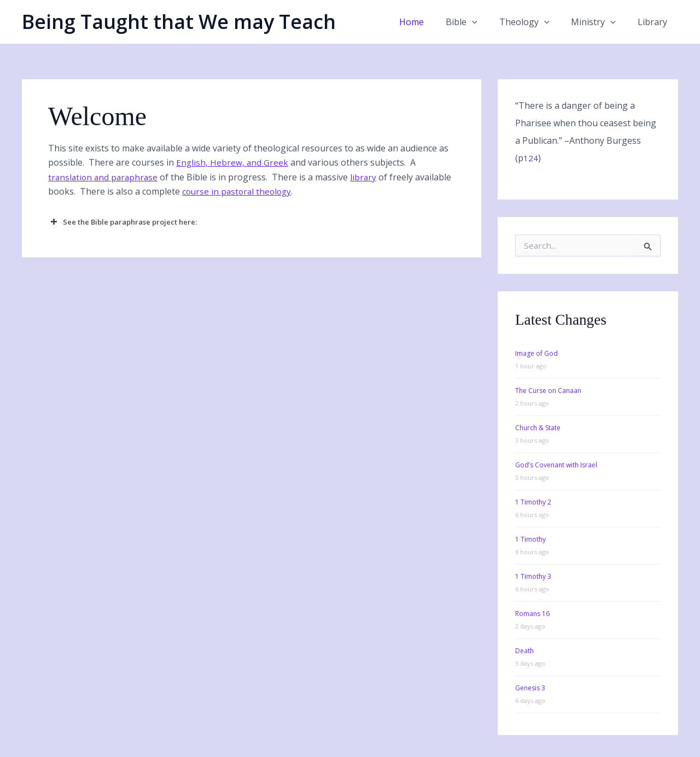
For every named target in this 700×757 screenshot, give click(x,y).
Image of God (536, 353)
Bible (477, 22)
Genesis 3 (530, 688)
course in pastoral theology (277, 191)
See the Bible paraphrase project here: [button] (122, 222)
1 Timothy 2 (533, 502)
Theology (535, 22)
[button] (487, 22)
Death (524, 651)
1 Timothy (530, 539)
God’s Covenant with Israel (556, 465)
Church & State (538, 428)
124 (531, 158)
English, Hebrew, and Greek (233, 162)
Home (431, 22)
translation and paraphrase (105, 177)
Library (655, 22)
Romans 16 (532, 614)
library (367, 177)
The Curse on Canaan (548, 391)
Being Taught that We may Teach (179, 22)
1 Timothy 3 (533, 576)
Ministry (600, 22)
